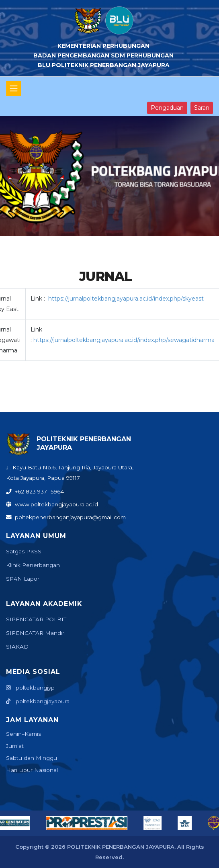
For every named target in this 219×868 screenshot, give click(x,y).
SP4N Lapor (23, 579)
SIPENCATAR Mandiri (36, 633)
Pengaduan (167, 108)
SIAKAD (17, 647)
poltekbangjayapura (38, 701)
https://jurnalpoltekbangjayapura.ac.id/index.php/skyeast (126, 299)
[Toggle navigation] (14, 88)
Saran (202, 108)
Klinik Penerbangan (33, 565)
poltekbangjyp (30, 688)
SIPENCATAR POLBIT (36, 619)
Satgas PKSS (24, 551)
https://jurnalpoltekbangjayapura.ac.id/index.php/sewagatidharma (124, 340)
